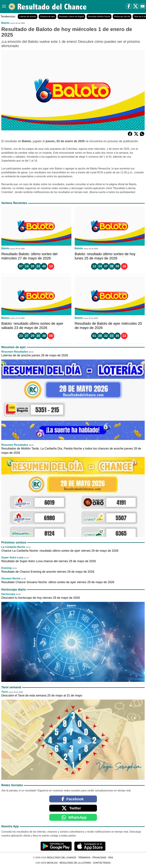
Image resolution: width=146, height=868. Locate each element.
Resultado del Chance (61, 858)
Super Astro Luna (12, 557)
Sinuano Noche (11, 578)
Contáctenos (102, 863)
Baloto (5, 23)
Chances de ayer (47, 17)
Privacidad (99, 858)
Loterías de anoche (28, 17)
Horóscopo (8, 594)
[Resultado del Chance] (48, 7)
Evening (6, 568)
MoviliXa (52, 863)
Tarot (5, 692)
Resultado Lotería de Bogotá (72, 17)
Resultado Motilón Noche (99, 17)
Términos (84, 858)
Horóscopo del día (122, 17)
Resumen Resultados (15, 352)
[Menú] (3, 5)
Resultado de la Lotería (75, 863)
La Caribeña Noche (13, 547)
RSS (111, 858)
